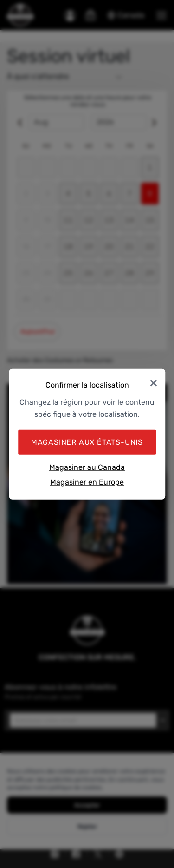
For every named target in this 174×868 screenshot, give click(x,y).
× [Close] (154, 382)
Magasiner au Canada (87, 467)
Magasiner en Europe (87, 482)
